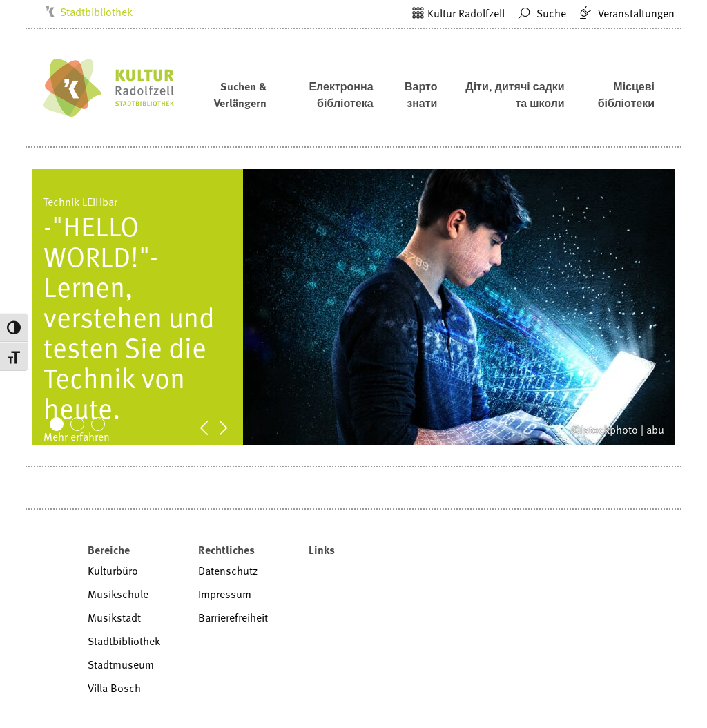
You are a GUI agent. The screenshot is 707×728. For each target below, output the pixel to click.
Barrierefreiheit (233, 617)
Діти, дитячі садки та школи (515, 95)
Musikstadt (114, 617)
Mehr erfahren (77, 437)
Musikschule (118, 594)
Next (231, 427)
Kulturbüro (113, 571)
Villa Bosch (114, 688)
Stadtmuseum (121, 664)
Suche (540, 13)
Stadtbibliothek (96, 12)
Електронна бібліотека (341, 95)
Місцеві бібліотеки (626, 95)
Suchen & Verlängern (240, 95)
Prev (211, 427)
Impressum (225, 594)
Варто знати (421, 95)
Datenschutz (228, 571)
